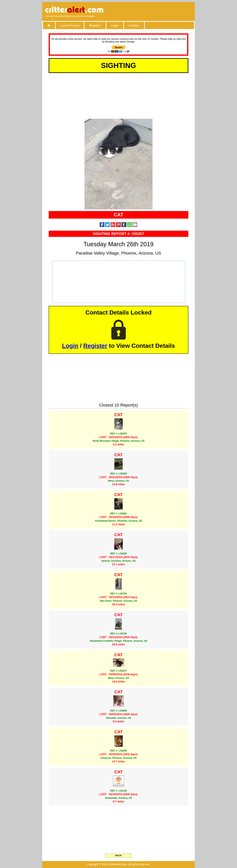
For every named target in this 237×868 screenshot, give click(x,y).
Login (115, 25)
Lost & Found (70, 25)
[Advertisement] (157, 10)
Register (95, 25)
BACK (118, 855)
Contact (134, 25)
